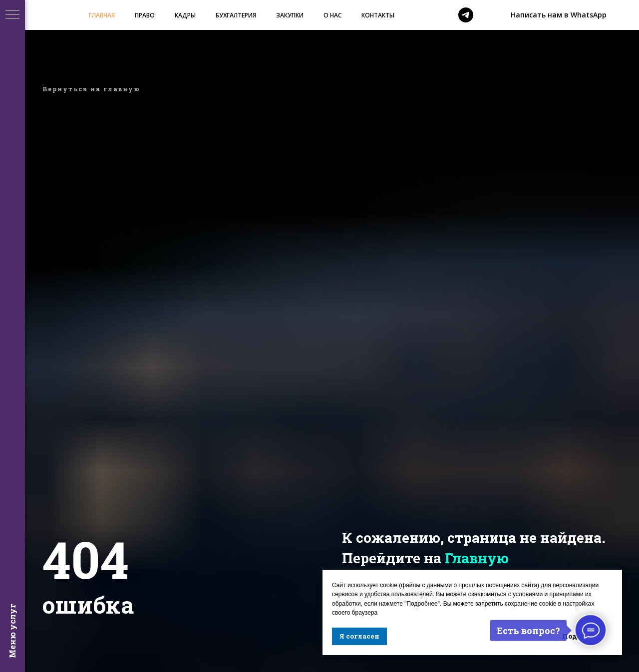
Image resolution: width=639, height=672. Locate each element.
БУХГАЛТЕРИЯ (236, 15)
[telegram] (466, 15)
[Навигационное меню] (12, 15)
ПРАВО (145, 15)
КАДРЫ (185, 15)
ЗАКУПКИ (290, 15)
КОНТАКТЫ (378, 15)
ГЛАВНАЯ (102, 15)
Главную (477, 558)
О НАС (332, 15)
